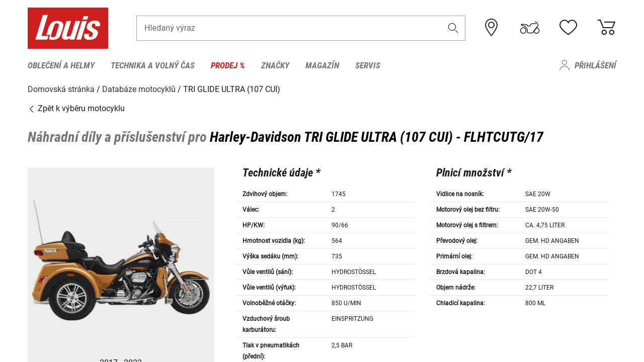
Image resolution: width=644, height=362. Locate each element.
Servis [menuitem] (368, 65)
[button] (453, 28)
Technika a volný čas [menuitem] (153, 65)
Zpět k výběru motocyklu (76, 108)
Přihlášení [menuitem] (595, 65)
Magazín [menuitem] (322, 65)
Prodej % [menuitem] (228, 65)
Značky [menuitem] (275, 65)
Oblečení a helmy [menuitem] (61, 65)
